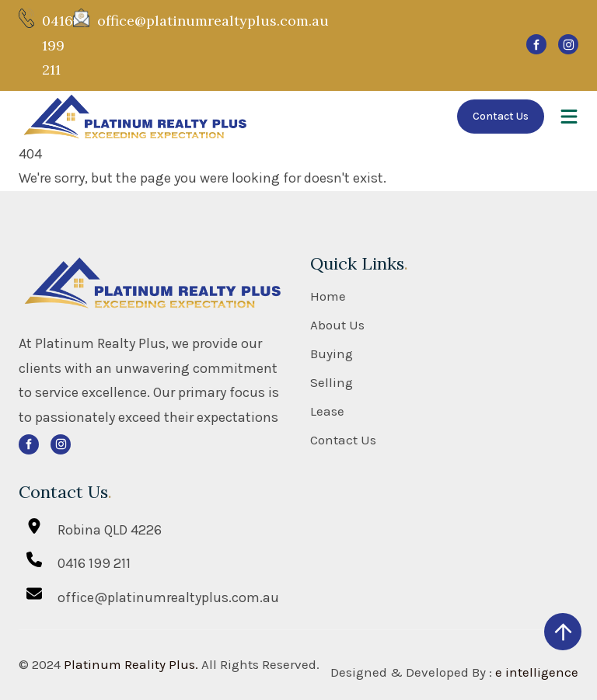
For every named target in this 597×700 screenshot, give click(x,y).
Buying (332, 354)
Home (328, 296)
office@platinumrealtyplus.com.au (213, 21)
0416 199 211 (58, 45)
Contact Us (501, 116)
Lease (327, 411)
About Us (337, 325)
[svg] (536, 44)
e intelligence (537, 672)
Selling (332, 383)
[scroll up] (563, 632)
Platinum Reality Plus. (131, 664)
